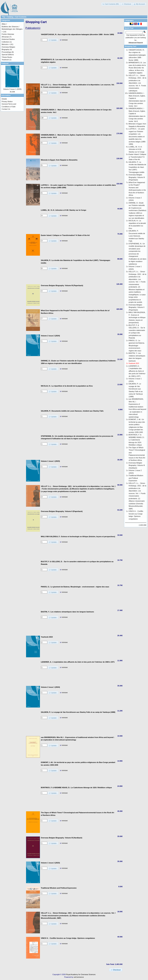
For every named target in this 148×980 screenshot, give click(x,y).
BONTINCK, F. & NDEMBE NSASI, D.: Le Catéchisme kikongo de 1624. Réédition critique (137, 440)
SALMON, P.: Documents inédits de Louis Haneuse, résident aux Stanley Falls (137, 236)
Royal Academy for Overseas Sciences (81, 974)
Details (4, 99)
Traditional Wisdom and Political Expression (136, 478)
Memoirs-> (6, 44)
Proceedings (6, 52)
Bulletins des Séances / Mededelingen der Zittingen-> (12, 29)
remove (65, 40)
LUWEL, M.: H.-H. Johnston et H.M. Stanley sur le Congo (137, 149)
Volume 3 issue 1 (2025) (12, 89)
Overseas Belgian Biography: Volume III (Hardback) (137, 465)
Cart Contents (21, 17)
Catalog (10, 17)
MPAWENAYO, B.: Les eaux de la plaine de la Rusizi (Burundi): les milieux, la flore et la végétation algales (137, 68)
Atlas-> (4, 24)
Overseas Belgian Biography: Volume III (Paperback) (137, 177)
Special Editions (8, 55)
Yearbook (5, 60)
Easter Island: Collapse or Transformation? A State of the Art (137, 157)
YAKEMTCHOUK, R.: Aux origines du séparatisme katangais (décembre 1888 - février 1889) (137, 55)
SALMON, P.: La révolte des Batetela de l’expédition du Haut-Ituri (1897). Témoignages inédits (137, 167)
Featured (5, 63)
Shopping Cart (130, 46)
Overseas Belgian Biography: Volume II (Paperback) (137, 307)
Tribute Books (7, 57)
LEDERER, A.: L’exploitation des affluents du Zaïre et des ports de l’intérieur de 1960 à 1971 (137, 371)
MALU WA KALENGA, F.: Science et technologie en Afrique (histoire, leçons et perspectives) (137, 317)
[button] (111, 4)
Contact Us (6, 109)
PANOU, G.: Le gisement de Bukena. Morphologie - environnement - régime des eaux (137, 346)
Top (4, 17)
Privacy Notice (7, 101)
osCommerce (79, 977)
